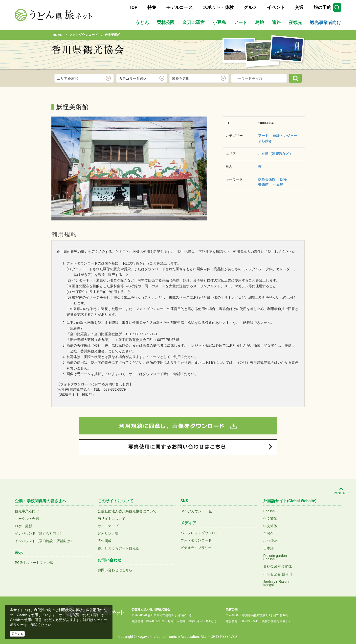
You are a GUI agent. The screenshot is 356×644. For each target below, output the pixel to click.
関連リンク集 (108, 533)
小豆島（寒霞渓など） (275, 154)
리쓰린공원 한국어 (278, 574)
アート (241, 22)
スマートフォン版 (40, 563)
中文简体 (270, 526)
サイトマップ (108, 526)
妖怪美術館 (267, 179)
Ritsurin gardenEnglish (275, 557)
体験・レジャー (285, 136)
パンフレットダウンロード (201, 533)
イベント (276, 7)
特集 (152, 7)
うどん (142, 22)
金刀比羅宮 (194, 22)
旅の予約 (322, 7)
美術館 (263, 185)
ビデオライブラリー (196, 548)
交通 (299, 7)
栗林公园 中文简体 (278, 567)
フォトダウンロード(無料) (85, 64)
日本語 (268, 548)
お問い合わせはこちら (115, 570)
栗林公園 (166, 22)
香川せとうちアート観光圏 (118, 548)
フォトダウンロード (196, 540)
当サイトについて (111, 519)
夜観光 (295, 22)
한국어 (268, 533)
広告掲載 (105, 541)
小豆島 (219, 22)
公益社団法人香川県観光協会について (127, 511)
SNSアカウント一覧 (196, 511)
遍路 (276, 22)
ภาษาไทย (270, 541)
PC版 (19, 563)
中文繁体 (270, 519)
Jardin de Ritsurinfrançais (277, 583)
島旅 (260, 22)
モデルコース (179, 7)
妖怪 (283, 179)
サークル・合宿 (27, 519)
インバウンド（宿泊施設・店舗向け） (44, 541)
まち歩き (265, 141)
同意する (17, 634)
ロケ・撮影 (23, 526)
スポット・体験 (218, 7)
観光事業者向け (326, 22)
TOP (133, 7)
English (269, 511)
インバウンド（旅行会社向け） (39, 533)
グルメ (250, 7)
